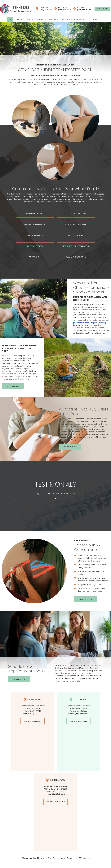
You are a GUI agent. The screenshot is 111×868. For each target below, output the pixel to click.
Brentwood (63, 9)
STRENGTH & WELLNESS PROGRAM (76, 246)
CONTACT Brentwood (55, 802)
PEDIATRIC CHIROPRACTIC (35, 225)
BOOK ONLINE (102, 9)
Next (96, 500)
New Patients (80, 20)
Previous (15, 500)
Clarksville (44, 9)
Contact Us (98, 20)
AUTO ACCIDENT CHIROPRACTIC (76, 225)
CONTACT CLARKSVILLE (33, 721)
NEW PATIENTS (13, 386)
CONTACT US (19, 679)
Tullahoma (82, 9)
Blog (89, 20)
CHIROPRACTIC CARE (35, 214)
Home (10, 20)
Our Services (54, 20)
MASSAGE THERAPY (35, 246)
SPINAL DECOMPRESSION (35, 235)
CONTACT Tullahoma (79, 721)
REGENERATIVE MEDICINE (76, 257)
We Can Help (67, 20)
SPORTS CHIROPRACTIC (76, 214)
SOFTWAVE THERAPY (76, 235)
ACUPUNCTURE (35, 257)
